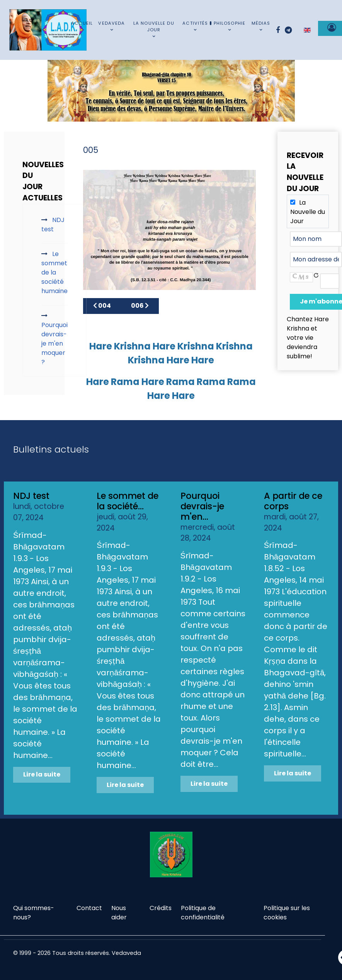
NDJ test (31, 496)
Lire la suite (42, 774)
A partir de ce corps (293, 501)
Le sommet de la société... (128, 501)
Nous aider (119, 913)
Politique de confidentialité (203, 913)
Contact (89, 908)
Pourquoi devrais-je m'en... (202, 506)
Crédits (161, 908)
